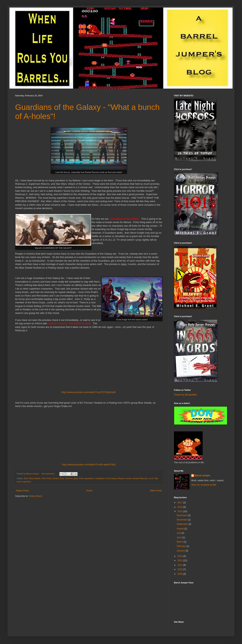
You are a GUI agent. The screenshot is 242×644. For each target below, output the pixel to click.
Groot (81, 478)
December (182, 515)
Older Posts (156, 491)
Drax (62, 478)
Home (89, 491)
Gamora (69, 478)
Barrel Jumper (203, 476)
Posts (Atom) (35, 496)
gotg (76, 478)
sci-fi (151, 478)
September (182, 524)
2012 (180, 561)
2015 (180, 507)
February (181, 546)
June (179, 537)
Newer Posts (22, 491)
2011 (180, 565)
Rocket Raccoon (141, 478)
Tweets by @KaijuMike (185, 395)
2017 (180, 503)
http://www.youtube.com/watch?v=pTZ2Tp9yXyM (88, 392)
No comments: (49, 474)
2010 (180, 569)
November (182, 520)
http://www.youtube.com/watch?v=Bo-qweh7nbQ (89, 464)
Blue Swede (35, 478)
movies (129, 478)
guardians (90, 478)
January (181, 551)
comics (55, 478)
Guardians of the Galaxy (106, 478)
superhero (27, 482)
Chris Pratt (46, 478)
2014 (26, 478)
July (179, 533)
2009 (180, 574)
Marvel (121, 478)
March (180, 542)
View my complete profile (204, 485)
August (180, 529)
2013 (180, 556)
